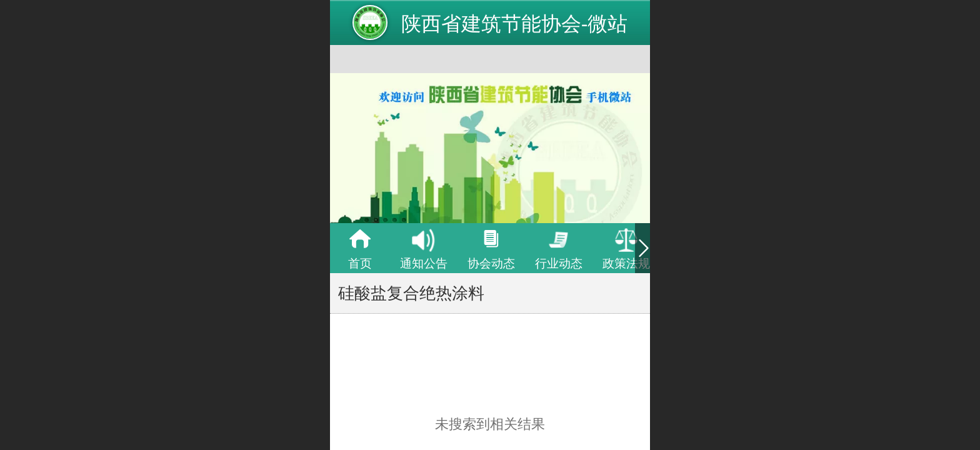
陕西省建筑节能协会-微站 (515, 24)
